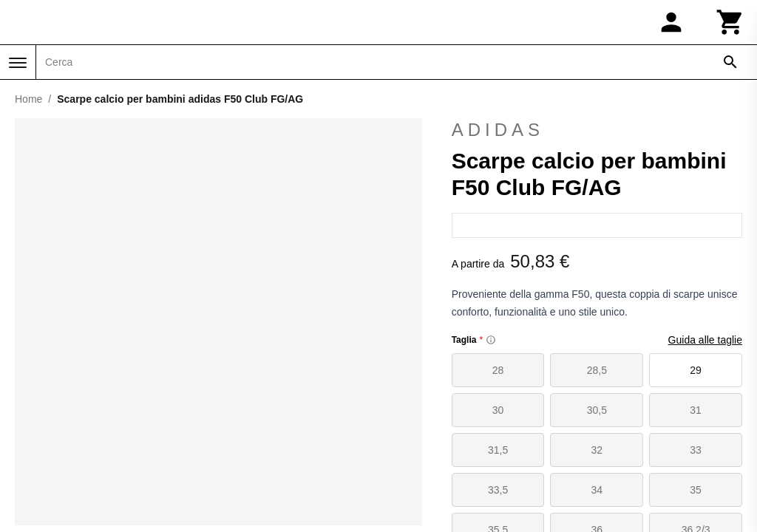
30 (498, 410)
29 (696, 370)
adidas (597, 130)
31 (696, 410)
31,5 (498, 450)
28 (498, 370)
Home (28, 99)
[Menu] (18, 63)
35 (696, 490)
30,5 (597, 410)
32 (597, 450)
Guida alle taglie (705, 340)
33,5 (498, 490)
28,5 (597, 370)
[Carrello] (730, 22)
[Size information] (491, 340)
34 (597, 490)
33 (696, 450)
